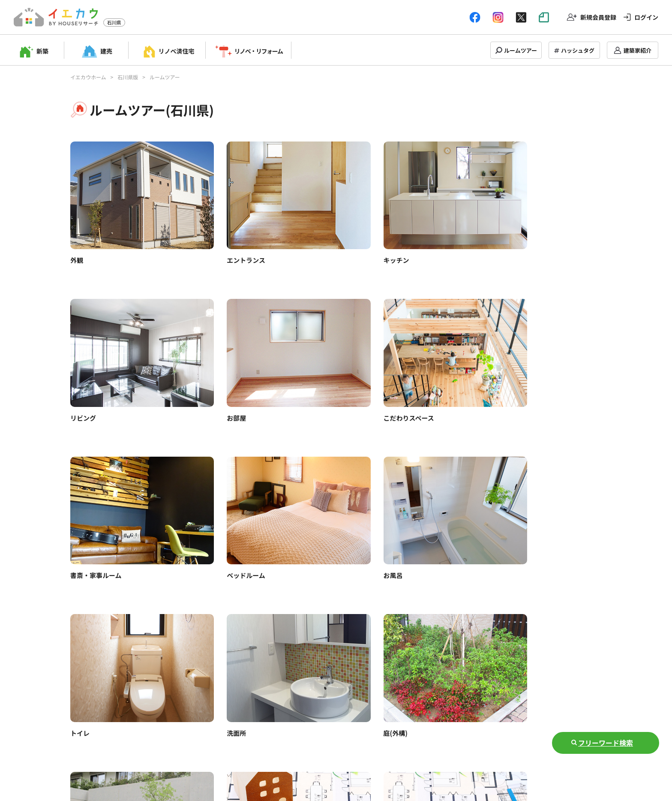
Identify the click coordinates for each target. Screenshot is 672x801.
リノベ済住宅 (177, 51)
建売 (106, 51)
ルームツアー (520, 50)
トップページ (127, 745)
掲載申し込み (173, 745)
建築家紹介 (637, 50)
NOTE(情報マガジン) (489, 745)
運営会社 (439, 745)
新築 (42, 51)
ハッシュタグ (578, 50)
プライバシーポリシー (340, 745)
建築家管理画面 (222, 745)
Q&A (260, 745)
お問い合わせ (399, 745)
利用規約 (288, 745)
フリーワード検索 (606, 743)
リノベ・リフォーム (259, 51)
